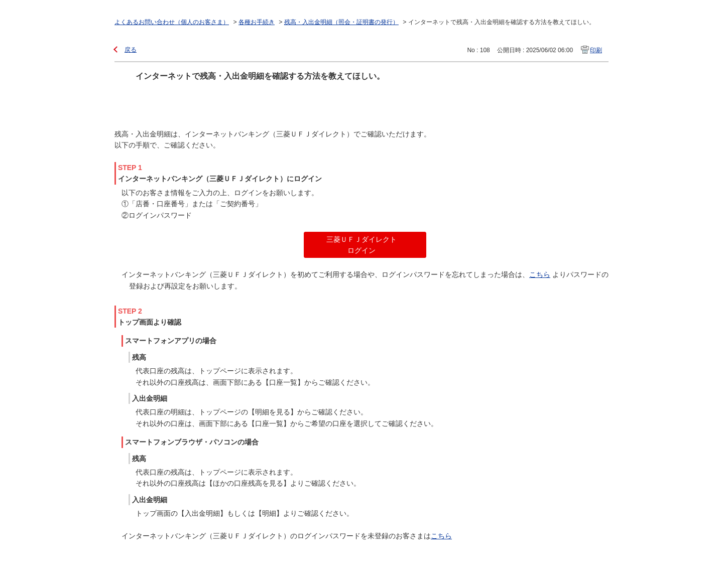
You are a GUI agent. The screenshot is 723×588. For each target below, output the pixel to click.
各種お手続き (257, 22)
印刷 (596, 50)
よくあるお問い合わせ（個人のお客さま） (172, 22)
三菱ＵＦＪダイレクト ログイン (361, 245)
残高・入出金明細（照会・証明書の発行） (341, 22)
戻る (131, 50)
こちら (540, 274)
